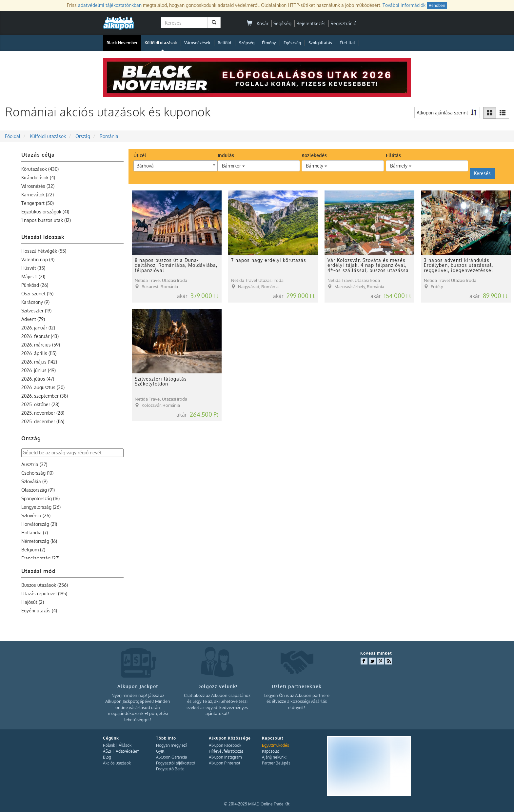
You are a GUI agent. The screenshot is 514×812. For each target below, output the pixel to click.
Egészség (292, 43)
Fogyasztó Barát (170, 769)
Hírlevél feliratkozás (226, 751)
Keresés (482, 173)
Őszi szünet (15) (37, 294)
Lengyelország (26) (41, 507)
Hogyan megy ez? (172, 745)
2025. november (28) (43, 413)
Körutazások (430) (40, 169)
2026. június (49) (39, 370)
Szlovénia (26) (36, 515)
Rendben (437, 5)
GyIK (160, 751)
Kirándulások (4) (38, 178)
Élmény (269, 43)
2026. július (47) (38, 379)
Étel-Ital (347, 43)
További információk (404, 5)
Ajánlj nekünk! (274, 757)
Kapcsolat (270, 751)
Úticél (140, 155)
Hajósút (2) (33, 602)
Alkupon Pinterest (225, 763)
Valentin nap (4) (38, 259)
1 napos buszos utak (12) (46, 220)
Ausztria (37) (34, 464)
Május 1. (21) (33, 277)
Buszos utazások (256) (45, 585)
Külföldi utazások (161, 43)
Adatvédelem (128, 751)
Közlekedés (314, 155)
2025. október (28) (40, 404)
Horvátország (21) (39, 524)
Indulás (226, 155)
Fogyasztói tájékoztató (176, 763)
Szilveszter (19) (36, 311)
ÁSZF (108, 751)
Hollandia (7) (35, 533)
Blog (107, 757)
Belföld (224, 43)
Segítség (282, 23)
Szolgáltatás (320, 43)
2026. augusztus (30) (43, 387)
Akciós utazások (117, 763)
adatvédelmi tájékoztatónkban (110, 5)
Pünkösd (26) (35, 285)
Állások (125, 745)
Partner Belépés (276, 763)
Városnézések (197, 43)
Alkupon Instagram (225, 757)
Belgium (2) (33, 550)
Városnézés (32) (38, 186)
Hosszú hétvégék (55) (44, 251)
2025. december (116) (43, 421)
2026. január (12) (38, 328)
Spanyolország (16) (40, 498)
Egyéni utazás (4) (39, 611)
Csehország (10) (37, 473)
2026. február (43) (40, 336)
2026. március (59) (41, 345)
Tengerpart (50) (38, 203)
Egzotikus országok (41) (45, 212)
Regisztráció (343, 23)
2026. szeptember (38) (45, 396)
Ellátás (393, 155)
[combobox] (176, 166)
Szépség (247, 43)
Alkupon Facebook (225, 745)
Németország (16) (39, 541)
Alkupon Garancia (171, 757)
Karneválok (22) (38, 195)
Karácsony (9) (35, 302)
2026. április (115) (39, 353)
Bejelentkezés (311, 23)
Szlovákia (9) (34, 481)
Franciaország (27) (40, 558)
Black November (122, 43)
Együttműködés (276, 745)
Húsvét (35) (33, 268)
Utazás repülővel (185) (44, 594)
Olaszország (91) (38, 490)
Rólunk (109, 745)
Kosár (257, 23)
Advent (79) (33, 319)
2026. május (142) (39, 362)
